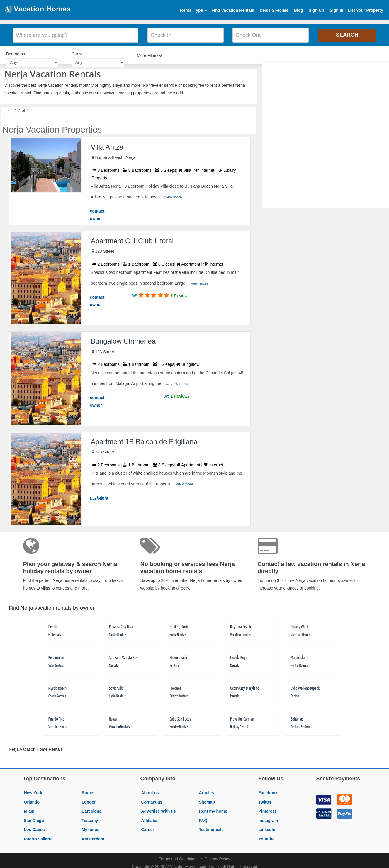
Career (148, 828)
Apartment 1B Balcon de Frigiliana (144, 440)
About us (150, 791)
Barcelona (92, 809)
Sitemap (207, 800)
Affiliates (150, 819)
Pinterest (267, 809)
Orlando (32, 800)
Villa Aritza (107, 145)
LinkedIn (267, 828)
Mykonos (91, 828)
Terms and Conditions (179, 857)
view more (173, 195)
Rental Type (193, 10)
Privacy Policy (217, 857)
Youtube (267, 837)
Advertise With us (159, 809)
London (89, 800)
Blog (299, 10)
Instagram (268, 819)
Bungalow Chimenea (123, 339)
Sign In (336, 10)
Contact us (152, 800)
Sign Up (316, 10)
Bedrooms (16, 53)
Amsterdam (93, 837)
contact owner (97, 213)
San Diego (34, 819)
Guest (77, 53)
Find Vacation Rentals (233, 10)
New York (33, 791)
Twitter (265, 800)
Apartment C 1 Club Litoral (132, 239)
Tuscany (90, 819)
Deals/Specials (274, 10)
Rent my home (213, 809)
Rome (88, 791)
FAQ (203, 819)
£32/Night (99, 496)
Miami (30, 809)
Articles (207, 791)
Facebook (268, 791)
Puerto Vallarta (38, 837)
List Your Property (365, 10)
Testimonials (212, 828)
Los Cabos (35, 828)
